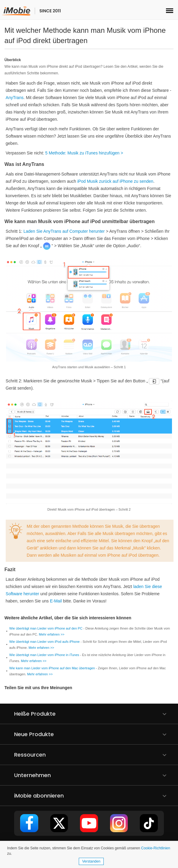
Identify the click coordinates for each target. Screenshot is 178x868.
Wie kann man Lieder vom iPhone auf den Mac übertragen (52, 668)
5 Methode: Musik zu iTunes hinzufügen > (84, 153)
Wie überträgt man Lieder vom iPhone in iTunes (44, 655)
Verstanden (91, 861)
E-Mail (56, 601)
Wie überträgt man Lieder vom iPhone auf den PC (46, 628)
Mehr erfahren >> (52, 634)
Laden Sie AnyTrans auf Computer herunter (64, 231)
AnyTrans (15, 98)
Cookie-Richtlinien (156, 848)
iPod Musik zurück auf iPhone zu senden (115, 181)
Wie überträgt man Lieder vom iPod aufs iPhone (44, 642)
